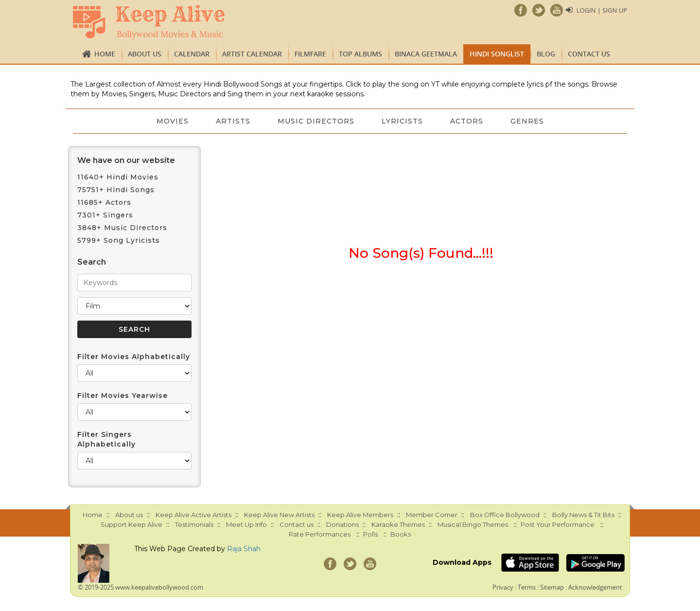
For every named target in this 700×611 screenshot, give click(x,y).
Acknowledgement (595, 587)
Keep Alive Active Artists (193, 515)
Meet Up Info (246, 524)
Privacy (503, 587)
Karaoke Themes (398, 524)
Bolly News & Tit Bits (583, 515)
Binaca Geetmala (426, 54)
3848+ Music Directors (122, 228)
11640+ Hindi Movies (118, 177)
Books (401, 534)
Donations (342, 524)
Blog (546, 54)
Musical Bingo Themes (473, 524)
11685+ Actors (104, 202)
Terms (527, 587)
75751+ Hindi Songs (116, 190)
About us (145, 54)
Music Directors (316, 121)
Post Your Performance (558, 524)
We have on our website (126, 160)
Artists (233, 121)
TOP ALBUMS (360, 54)
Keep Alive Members (360, 515)
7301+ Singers (105, 215)
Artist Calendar (252, 54)
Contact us (589, 54)
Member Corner (432, 515)
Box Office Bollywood (505, 515)
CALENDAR (192, 54)
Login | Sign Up (602, 10)
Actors (467, 121)
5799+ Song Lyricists (119, 240)
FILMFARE (310, 54)
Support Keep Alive (131, 524)
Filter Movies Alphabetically (134, 357)
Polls (370, 534)
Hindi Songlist (497, 54)
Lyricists (402, 121)
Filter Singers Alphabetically (106, 439)
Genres (527, 121)
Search (92, 262)
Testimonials (194, 524)
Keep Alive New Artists (279, 515)
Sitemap (552, 587)
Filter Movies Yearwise (122, 395)
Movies (173, 121)
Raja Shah (244, 549)
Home (105, 54)
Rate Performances (320, 534)
